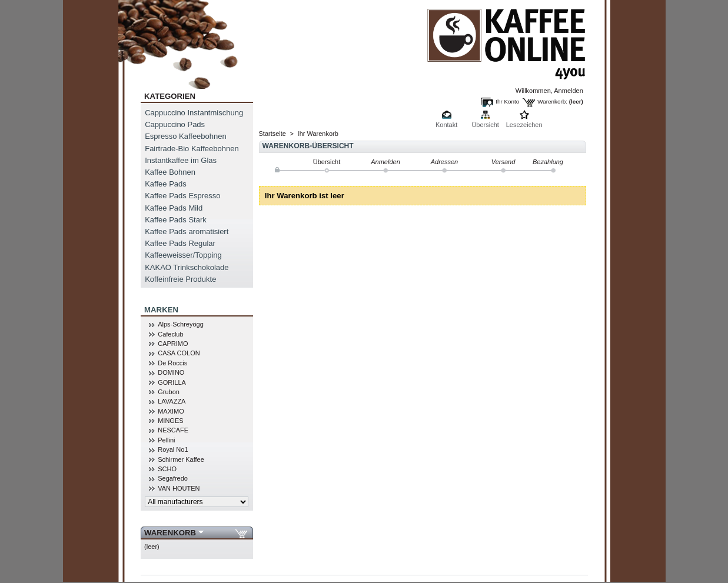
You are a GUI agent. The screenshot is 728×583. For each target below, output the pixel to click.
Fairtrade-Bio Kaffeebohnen (192, 149)
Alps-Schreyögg (181, 324)
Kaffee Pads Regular (180, 243)
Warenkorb (170, 533)
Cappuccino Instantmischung (194, 113)
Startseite (272, 134)
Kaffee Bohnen (170, 172)
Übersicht (485, 125)
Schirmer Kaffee (181, 459)
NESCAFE (173, 430)
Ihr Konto (507, 101)
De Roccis (172, 363)
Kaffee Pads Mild (174, 208)
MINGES (170, 421)
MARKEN (161, 310)
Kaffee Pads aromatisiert (187, 231)
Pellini (166, 440)
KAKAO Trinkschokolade (187, 267)
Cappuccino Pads (175, 124)
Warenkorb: (552, 101)
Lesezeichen (524, 125)
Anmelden (569, 91)
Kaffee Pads (166, 184)
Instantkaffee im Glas (181, 160)
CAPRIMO (173, 344)
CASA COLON (179, 353)
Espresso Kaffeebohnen (186, 136)
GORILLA (172, 382)
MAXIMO (171, 411)
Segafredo (173, 478)
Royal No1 (173, 449)
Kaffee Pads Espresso (182, 196)
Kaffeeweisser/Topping (183, 255)
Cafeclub (170, 334)
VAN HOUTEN (179, 488)
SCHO (167, 469)
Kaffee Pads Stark (176, 220)
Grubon (169, 392)
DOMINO (171, 372)
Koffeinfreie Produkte (180, 279)
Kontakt (446, 125)
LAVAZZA (172, 401)
